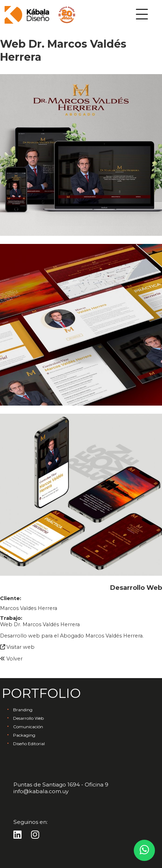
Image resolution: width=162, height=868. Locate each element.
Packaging (24, 735)
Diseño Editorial (29, 744)
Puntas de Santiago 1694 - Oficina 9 (61, 785)
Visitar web (17, 647)
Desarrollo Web (28, 718)
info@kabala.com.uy (41, 791)
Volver (11, 659)
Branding (23, 710)
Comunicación (28, 727)
